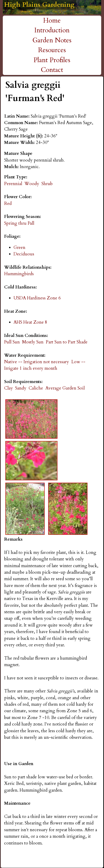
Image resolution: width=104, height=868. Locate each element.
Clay (8, 388)
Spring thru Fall (19, 223)
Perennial (13, 184)
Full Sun (12, 342)
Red (8, 203)
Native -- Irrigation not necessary (37, 362)
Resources (52, 50)
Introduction (52, 30)
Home (52, 20)
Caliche (36, 388)
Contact (52, 70)
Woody (32, 184)
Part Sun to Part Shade (67, 342)
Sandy (21, 388)
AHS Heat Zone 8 (30, 322)
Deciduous (24, 254)
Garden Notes (52, 40)
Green (19, 248)
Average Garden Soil (65, 388)
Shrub (47, 184)
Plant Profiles (52, 60)
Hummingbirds (19, 274)
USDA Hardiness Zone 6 (37, 298)
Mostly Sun (33, 342)
